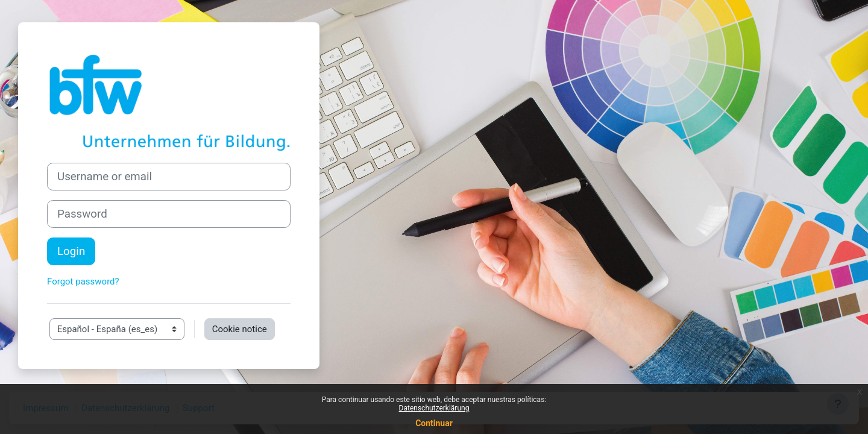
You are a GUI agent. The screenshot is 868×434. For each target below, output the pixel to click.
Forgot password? (83, 281)
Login (71, 251)
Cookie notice (240, 329)
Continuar (434, 423)
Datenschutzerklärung (434, 408)
